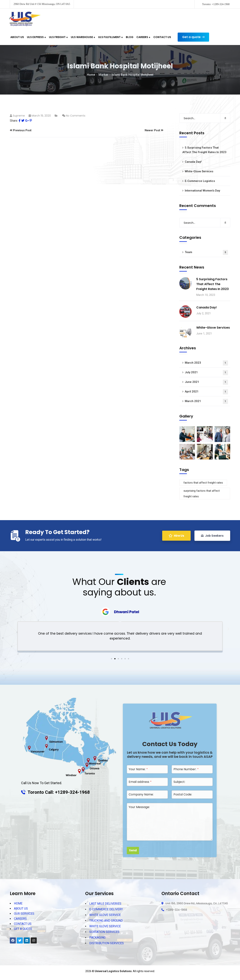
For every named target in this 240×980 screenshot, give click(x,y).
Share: (14, 121)
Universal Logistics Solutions (113, 971)
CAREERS (20, 919)
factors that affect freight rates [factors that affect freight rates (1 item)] (203, 483)
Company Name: (141, 794)
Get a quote (193, 37)
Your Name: (138, 769)
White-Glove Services (199, 171)
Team (206, 252)
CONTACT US (23, 924)
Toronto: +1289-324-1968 (216, 4)
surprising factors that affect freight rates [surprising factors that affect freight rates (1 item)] (202, 494)
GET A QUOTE (23, 929)
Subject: (179, 782)
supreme (19, 116)
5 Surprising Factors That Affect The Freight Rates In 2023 (204, 150)
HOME (18, 903)
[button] (112, 659)
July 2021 (206, 373)
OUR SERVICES (24, 914)
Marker (103, 75)
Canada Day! (193, 162)
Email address (140, 782)
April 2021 (206, 392)
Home (91, 75)
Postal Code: (183, 794)
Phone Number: (186, 769)
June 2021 (206, 382)
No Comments (76, 116)
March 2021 (206, 401)
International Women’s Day (202, 191)
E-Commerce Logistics (200, 181)
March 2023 (206, 363)
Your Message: (139, 807)
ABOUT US (21, 909)
